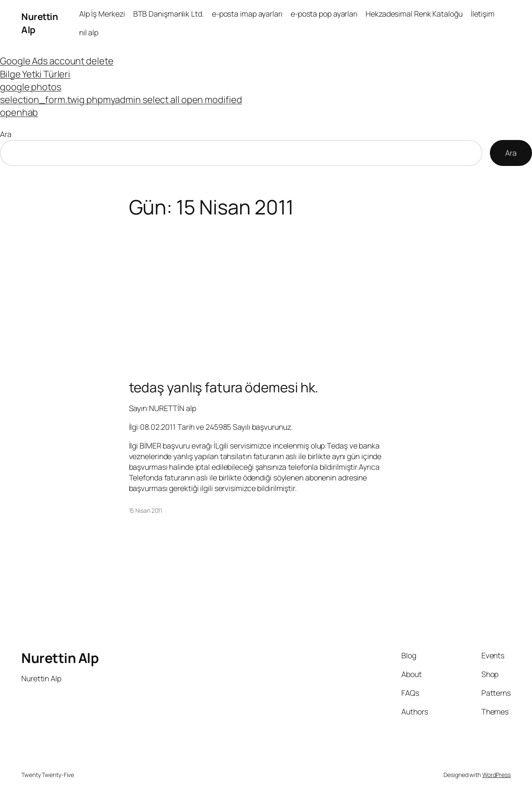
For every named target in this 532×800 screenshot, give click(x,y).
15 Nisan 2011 (146, 510)
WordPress (496, 775)
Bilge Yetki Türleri (35, 74)
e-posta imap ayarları (247, 14)
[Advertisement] (266, 286)
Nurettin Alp (60, 658)
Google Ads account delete (57, 61)
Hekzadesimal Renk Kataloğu (414, 14)
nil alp (89, 32)
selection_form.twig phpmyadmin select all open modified (121, 99)
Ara (6, 134)
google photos (31, 87)
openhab (19, 112)
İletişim (483, 14)
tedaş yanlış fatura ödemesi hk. (224, 387)
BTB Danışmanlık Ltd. (169, 14)
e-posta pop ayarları (324, 14)
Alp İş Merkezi (102, 14)
